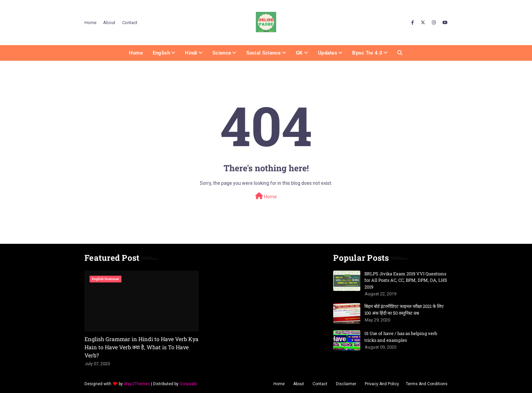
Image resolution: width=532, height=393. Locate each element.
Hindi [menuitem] (191, 53)
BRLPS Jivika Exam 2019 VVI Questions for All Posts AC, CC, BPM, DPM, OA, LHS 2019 (406, 280)
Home (90, 23)
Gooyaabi (188, 384)
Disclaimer (346, 384)
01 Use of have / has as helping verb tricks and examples (401, 337)
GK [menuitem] (299, 53)
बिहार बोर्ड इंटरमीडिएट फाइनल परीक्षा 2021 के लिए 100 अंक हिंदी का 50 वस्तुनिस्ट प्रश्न (404, 310)
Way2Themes (137, 384)
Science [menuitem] (222, 53)
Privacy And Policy (382, 384)
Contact (130, 23)
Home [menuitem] (136, 53)
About (109, 23)
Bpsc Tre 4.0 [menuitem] (367, 53)
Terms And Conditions (427, 384)
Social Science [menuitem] (264, 53)
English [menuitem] (161, 53)
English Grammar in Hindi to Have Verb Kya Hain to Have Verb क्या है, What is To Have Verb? (141, 347)
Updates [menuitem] (328, 53)
